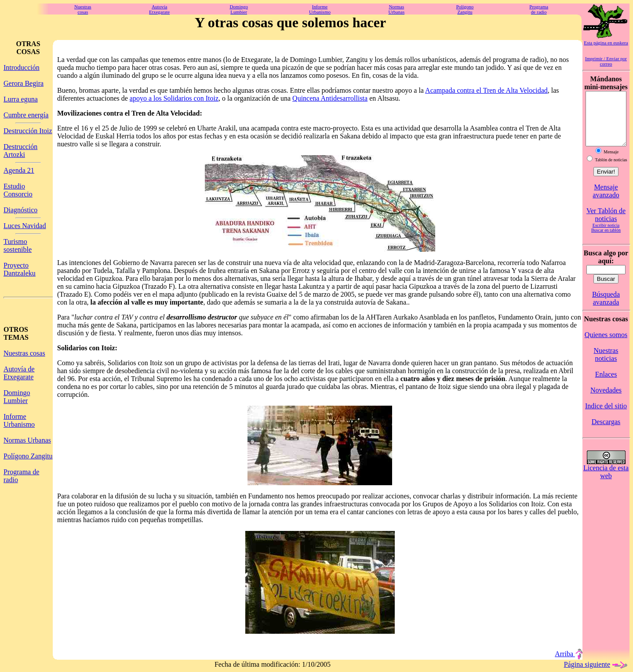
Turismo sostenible (18, 245)
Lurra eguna (21, 99)
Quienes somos (606, 345)
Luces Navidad (25, 226)
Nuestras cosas (24, 353)
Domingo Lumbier (17, 397)
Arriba (569, 654)
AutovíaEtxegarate (159, 9)
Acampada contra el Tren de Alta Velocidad (486, 90)
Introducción (22, 67)
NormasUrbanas (397, 9)
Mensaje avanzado (606, 202)
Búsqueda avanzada (606, 309)
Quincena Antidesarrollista (330, 98)
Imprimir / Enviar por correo (606, 61)
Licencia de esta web (606, 482)
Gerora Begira (24, 83)
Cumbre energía (26, 115)
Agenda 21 (19, 170)
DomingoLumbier (239, 9)
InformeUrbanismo (320, 9)
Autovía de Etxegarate (19, 373)
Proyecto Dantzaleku (20, 269)
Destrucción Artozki (20, 151)
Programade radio (539, 9)
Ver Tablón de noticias (606, 225)
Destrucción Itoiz (28, 131)
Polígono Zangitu (28, 456)
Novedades (606, 401)
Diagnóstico (20, 210)
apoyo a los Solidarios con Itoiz (174, 98)
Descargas (606, 432)
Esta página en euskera (606, 43)
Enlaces (606, 385)
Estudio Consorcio (18, 190)
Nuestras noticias (606, 365)
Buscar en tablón (606, 241)
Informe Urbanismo (19, 420)
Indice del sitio (606, 416)
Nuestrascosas (83, 9)
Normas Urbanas (27, 440)
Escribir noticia (606, 236)
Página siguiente (597, 664)
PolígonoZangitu (465, 9)
